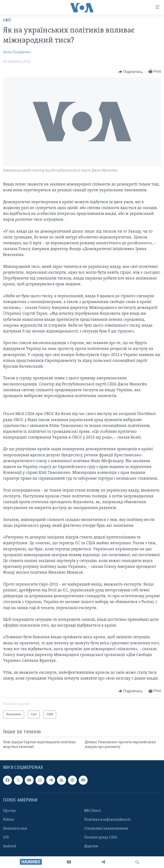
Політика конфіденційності (107, 820)
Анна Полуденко (17, 52)
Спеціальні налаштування (106, 829)
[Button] (130, 72)
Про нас (10, 811)
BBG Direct (93, 811)
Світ (7, 20)
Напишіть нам (15, 829)
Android (10, 846)
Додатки (91, 846)
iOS (6, 837)
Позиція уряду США (101, 837)
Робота (9, 820)
